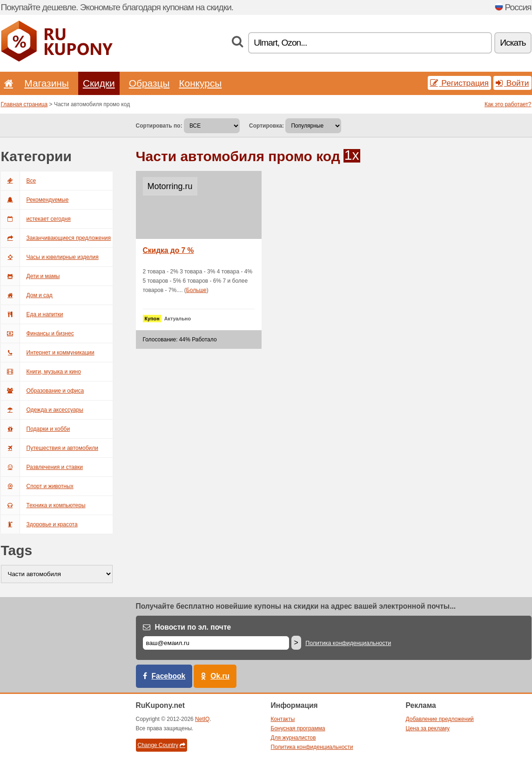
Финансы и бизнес (37, 333)
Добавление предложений (440, 719)
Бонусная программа (298, 728)
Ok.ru (220, 676)
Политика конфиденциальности (348, 643)
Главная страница (24, 104)
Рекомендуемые (35, 200)
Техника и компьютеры (43, 505)
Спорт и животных (37, 486)
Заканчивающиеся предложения (56, 238)
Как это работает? (508, 104)
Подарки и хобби (36, 429)
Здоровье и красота (39, 524)
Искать (513, 43)
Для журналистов (293, 738)
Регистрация (460, 83)
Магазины (47, 83)
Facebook (169, 676)
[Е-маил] (216, 643)
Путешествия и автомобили (50, 448)
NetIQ (202, 719)
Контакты (283, 719)
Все (19, 181)
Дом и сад (27, 295)
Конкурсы (200, 83)
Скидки (99, 83)
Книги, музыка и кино (41, 372)
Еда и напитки (32, 314)
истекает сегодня (36, 219)
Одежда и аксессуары (42, 410)
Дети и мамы (30, 276)
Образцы (149, 83)
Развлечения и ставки (42, 467)
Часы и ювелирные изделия (50, 257)
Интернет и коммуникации (48, 353)
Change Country (162, 745)
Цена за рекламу (428, 728)
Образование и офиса (43, 391)
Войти (512, 83)
